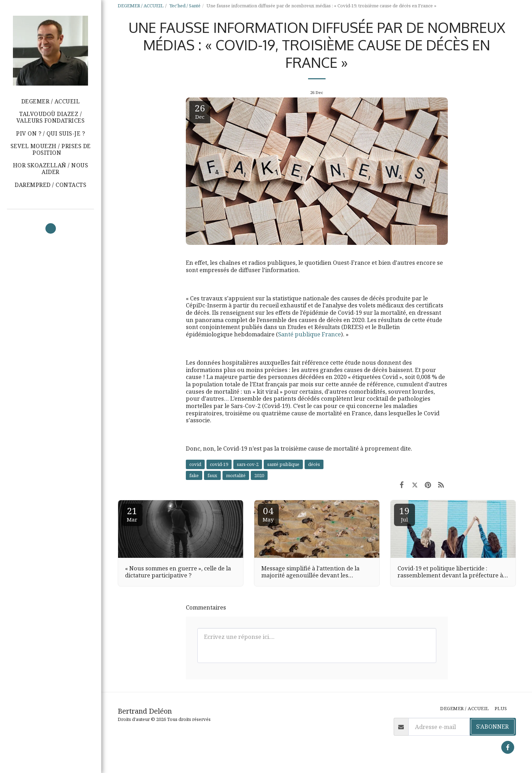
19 (405, 514)
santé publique (283, 464)
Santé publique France (309, 334)
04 (268, 514)
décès (314, 464)
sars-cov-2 (248, 464)
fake (194, 475)
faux (212, 475)
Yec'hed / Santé (185, 6)
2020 (259, 475)
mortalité (236, 475)
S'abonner (493, 726)
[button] (50, 150)
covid (195, 464)
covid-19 (219, 464)
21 (132, 514)
